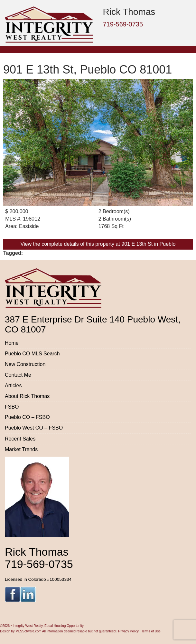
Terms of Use (151, 631)
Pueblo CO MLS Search (32, 354)
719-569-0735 (123, 24)
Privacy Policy (128, 631)
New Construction (25, 364)
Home (12, 343)
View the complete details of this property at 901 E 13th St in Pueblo (98, 244)
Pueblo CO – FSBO (27, 417)
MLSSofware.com (28, 631)
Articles (13, 386)
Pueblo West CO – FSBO (34, 428)
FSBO (12, 407)
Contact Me (18, 375)
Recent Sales (20, 439)
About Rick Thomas (27, 396)
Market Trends (21, 449)
